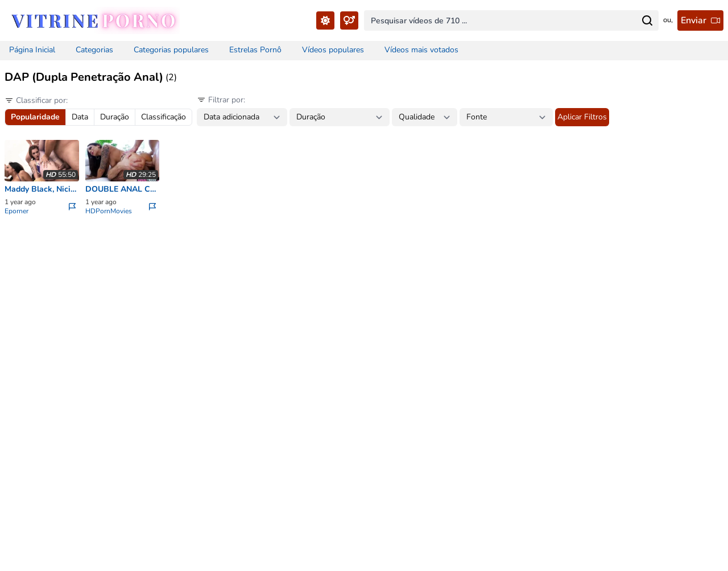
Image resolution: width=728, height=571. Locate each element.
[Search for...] (647, 20)
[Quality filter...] (425, 117)
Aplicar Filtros (582, 117)
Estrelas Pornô (255, 50)
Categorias (94, 50)
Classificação (164, 117)
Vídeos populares (333, 50)
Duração (115, 117)
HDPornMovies (109, 211)
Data (80, 117)
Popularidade (35, 117)
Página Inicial (32, 50)
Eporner (16, 211)
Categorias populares (171, 50)
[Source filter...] (506, 117)
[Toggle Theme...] (325, 20)
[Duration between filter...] (340, 117)
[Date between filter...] (242, 117)
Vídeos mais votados (421, 50)
